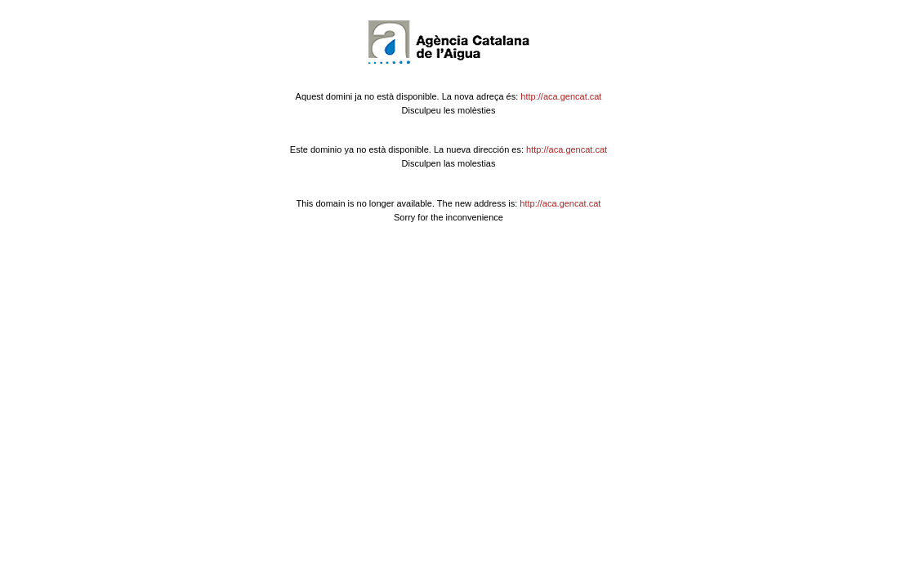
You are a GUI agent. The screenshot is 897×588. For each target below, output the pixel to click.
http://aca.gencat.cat (561, 96)
